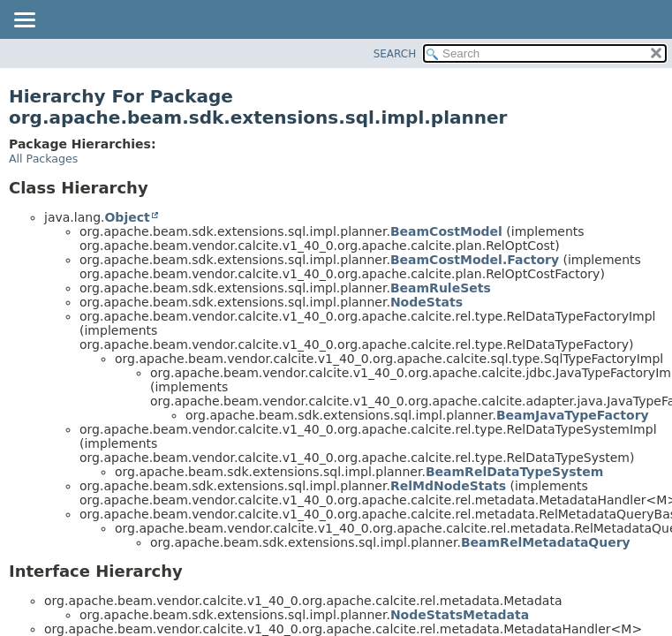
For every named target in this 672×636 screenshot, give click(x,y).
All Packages (43, 159)
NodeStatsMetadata (460, 615)
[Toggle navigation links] (24, 21)
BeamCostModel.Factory (475, 260)
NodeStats (427, 302)
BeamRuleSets (441, 288)
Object (127, 217)
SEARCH (395, 54)
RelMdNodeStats (448, 486)
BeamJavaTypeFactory (573, 415)
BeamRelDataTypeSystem (514, 472)
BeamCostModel (446, 231)
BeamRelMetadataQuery (546, 542)
